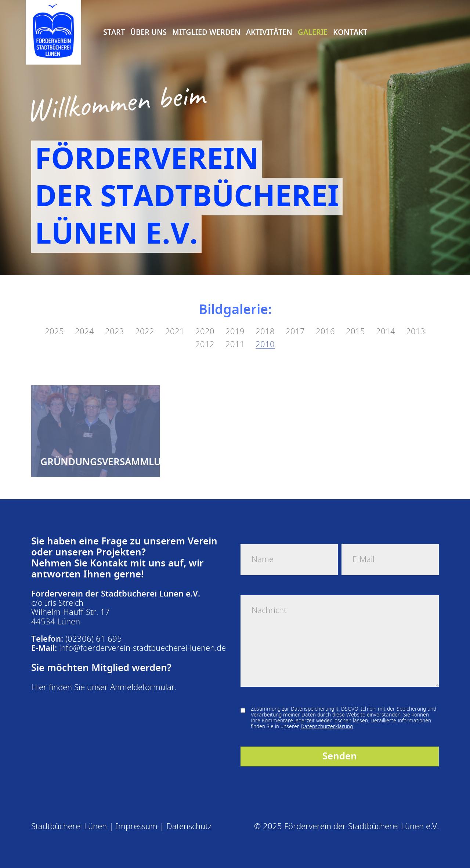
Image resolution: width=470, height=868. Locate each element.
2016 (325, 324)
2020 (205, 324)
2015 (355, 324)
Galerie (313, 32)
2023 (115, 324)
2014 (386, 324)
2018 (265, 324)
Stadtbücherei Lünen (69, 827)
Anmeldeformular (142, 688)
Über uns (149, 32)
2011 (235, 337)
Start (114, 32)
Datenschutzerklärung (327, 727)
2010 (265, 337)
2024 (84, 324)
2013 (416, 324)
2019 (235, 324)
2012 (205, 337)
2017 (295, 324)
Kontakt (350, 32)
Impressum (137, 827)
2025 (54, 324)
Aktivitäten (269, 32)
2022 (145, 324)
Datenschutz (189, 827)
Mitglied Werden (206, 32)
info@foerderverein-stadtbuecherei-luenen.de (142, 648)
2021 (175, 324)
